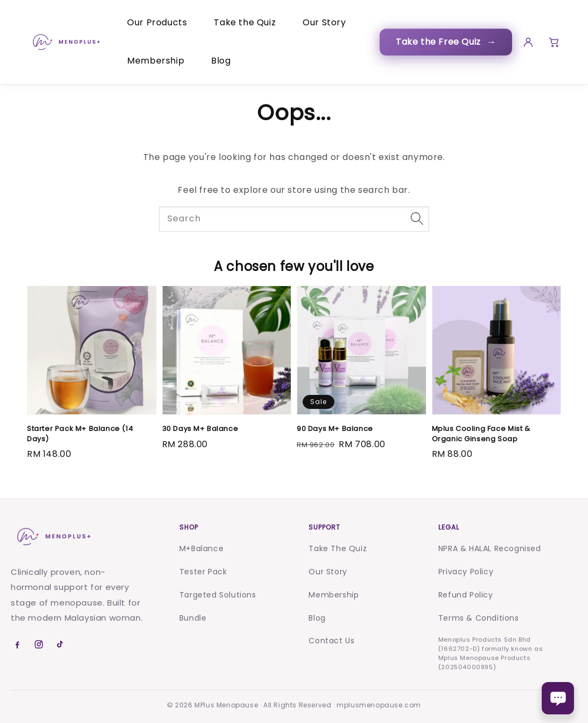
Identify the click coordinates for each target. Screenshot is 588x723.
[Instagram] (39, 644)
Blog (221, 61)
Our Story (324, 22)
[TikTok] (60, 644)
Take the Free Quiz (442, 42)
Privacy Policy (466, 572)
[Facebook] (17, 644)
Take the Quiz (245, 22)
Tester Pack (203, 572)
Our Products (157, 22)
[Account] (525, 42)
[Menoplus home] (53, 537)
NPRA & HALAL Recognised (490, 548)
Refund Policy (466, 595)
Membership (156, 61)
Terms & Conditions (479, 618)
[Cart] (552, 42)
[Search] (417, 219)
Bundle (193, 618)
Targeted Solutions (218, 595)
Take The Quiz (338, 548)
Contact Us (331, 641)
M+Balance (201, 548)
